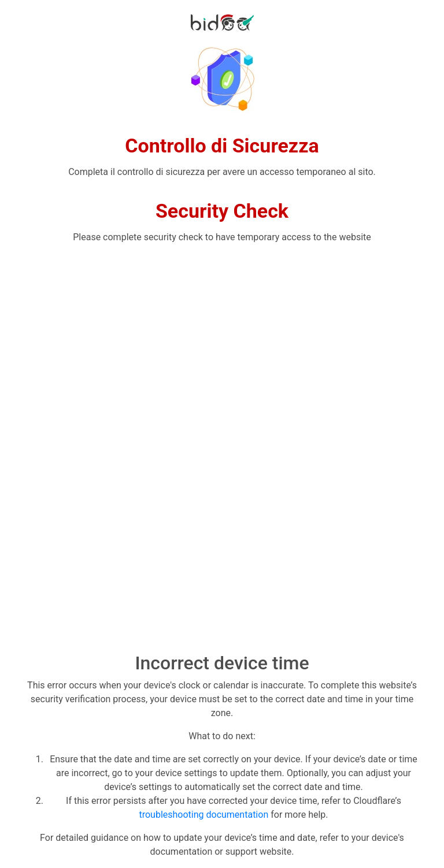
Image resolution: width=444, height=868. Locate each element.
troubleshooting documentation (203, 815)
